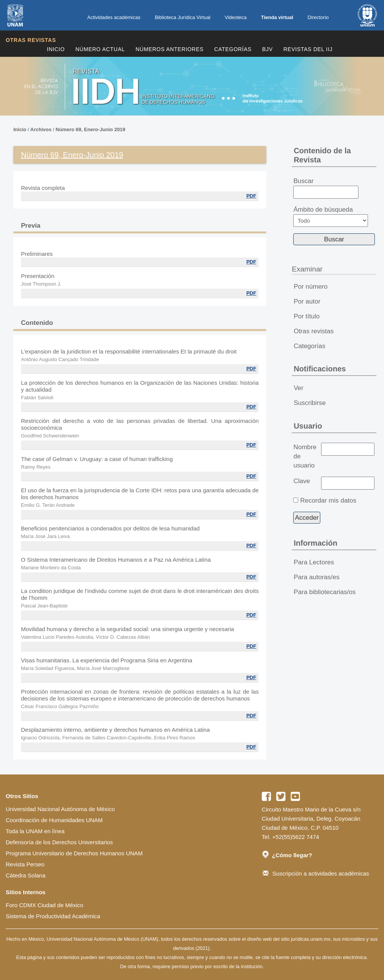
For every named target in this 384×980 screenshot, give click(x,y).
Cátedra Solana (26, 875)
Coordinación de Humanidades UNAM (54, 820)
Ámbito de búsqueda (331, 216)
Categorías (233, 49)
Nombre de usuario (305, 456)
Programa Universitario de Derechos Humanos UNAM (74, 853)
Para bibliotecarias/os (325, 592)
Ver (299, 388)
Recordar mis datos (328, 500)
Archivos (41, 129)
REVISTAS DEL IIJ (308, 49)
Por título (307, 316)
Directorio (318, 17)
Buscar (326, 188)
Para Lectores (314, 562)
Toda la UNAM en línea (35, 831)
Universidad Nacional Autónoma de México (60, 809)
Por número (311, 287)
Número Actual (100, 49)
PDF (251, 196)
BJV (268, 49)
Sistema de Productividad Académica (53, 916)
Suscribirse (310, 403)
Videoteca (236, 17)
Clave (301, 481)
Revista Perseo (25, 864)
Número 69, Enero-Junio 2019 (91, 129)
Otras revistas (31, 40)
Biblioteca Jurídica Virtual (183, 17)
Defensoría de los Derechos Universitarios (59, 842)
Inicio (56, 49)
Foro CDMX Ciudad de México (44, 905)
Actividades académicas (114, 17)
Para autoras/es (317, 577)
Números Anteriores (169, 49)
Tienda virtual (277, 17)
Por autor (307, 301)
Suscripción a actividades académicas (316, 873)
